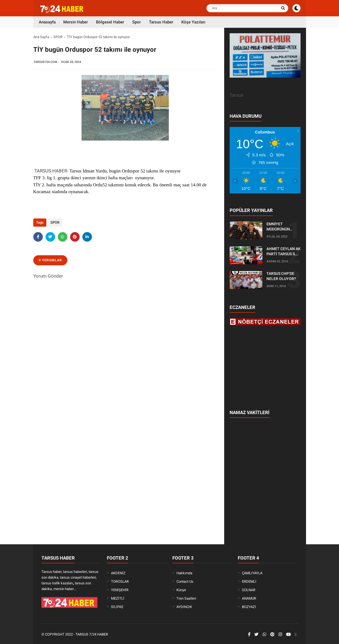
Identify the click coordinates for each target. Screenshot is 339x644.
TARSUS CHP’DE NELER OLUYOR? (281, 276)
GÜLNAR (249, 590)
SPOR (58, 37)
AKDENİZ (118, 573)
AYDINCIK (184, 607)
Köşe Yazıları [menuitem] (193, 22)
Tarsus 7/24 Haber (92, 634)
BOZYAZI (249, 607)
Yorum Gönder (48, 276)
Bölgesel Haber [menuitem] (110, 22)
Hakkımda (184, 573)
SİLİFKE (117, 607)
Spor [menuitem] (136, 22)
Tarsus (237, 95)
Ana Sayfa (41, 37)
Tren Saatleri (186, 598)
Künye (181, 590)
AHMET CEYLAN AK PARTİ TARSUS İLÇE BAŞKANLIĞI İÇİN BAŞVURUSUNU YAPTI (283, 252)
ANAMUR (249, 598)
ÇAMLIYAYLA (252, 573)
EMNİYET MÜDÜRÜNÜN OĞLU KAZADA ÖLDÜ (279, 227)
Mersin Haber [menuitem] (76, 22)
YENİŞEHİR (120, 590)
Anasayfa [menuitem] (47, 22)
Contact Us (185, 581)
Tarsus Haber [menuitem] (161, 22)
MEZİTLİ (118, 598)
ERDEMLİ (249, 581)
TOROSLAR (120, 581)
